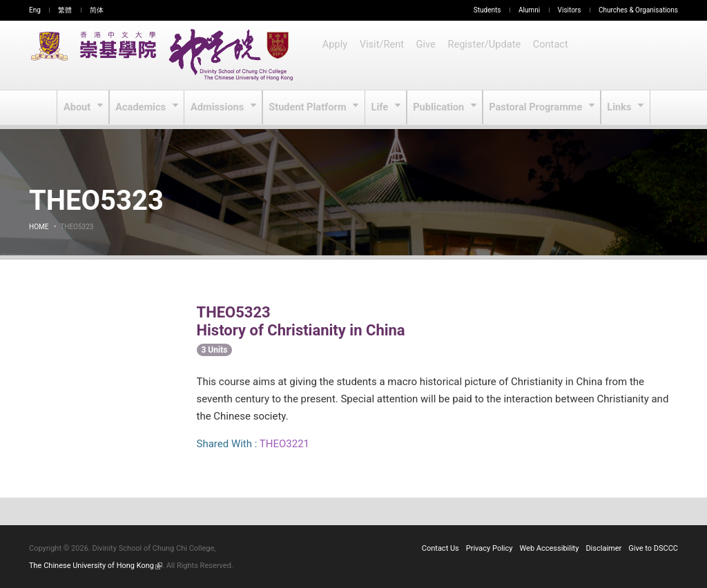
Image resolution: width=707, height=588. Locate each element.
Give (427, 55)
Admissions (220, 108)
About (80, 108)
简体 (97, 10)
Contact (551, 55)
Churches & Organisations (638, 10)
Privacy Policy (490, 548)
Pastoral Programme (535, 108)
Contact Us (440, 548)
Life (381, 108)
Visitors (570, 10)
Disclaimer (603, 548)
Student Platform (309, 108)
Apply (335, 55)
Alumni (529, 10)
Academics (143, 108)
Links (618, 108)
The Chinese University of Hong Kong (96, 566)
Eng (35, 10)
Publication (440, 108)
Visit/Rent (382, 55)
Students (487, 10)
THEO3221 (284, 444)
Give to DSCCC (653, 548)
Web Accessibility (550, 548)
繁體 (65, 10)
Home (39, 227)
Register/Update (485, 55)
